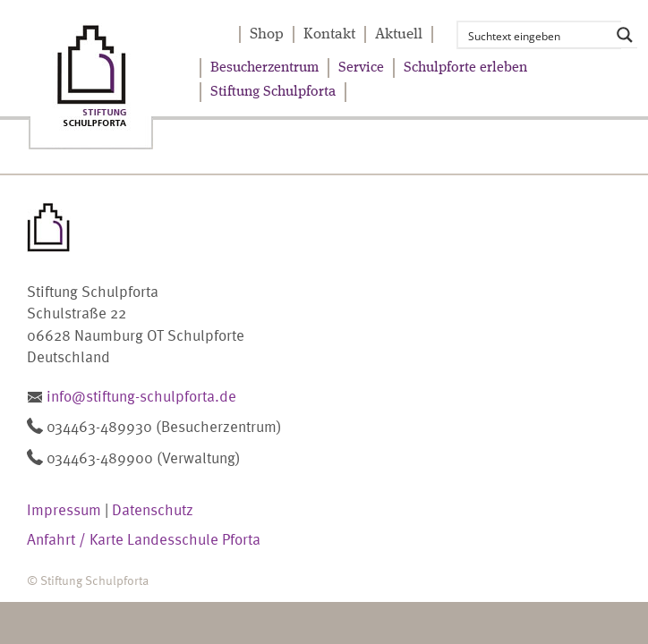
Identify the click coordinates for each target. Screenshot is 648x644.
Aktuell (399, 34)
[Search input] (536, 35)
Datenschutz (153, 509)
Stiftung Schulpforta (273, 92)
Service (361, 68)
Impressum (64, 509)
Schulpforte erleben (465, 68)
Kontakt (329, 34)
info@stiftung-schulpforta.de (141, 395)
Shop (267, 34)
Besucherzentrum (264, 68)
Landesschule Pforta (194, 538)
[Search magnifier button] (625, 35)
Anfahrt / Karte (75, 538)
